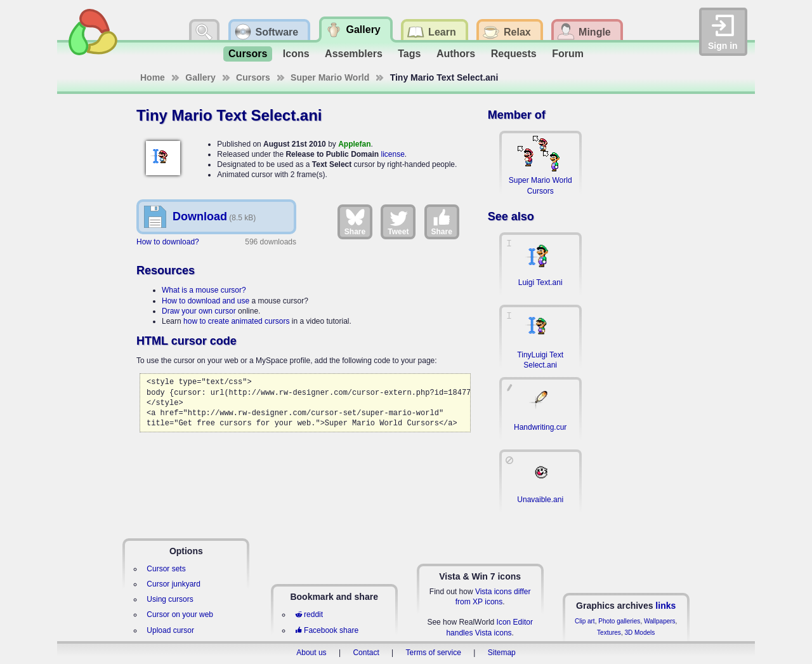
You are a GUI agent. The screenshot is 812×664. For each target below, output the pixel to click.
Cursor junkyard (174, 584)
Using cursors (170, 599)
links (665, 606)
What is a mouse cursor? (204, 290)
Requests (514, 54)
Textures (609, 633)
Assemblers (354, 54)
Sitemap (502, 653)
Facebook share (327, 630)
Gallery (200, 77)
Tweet (398, 222)
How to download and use (206, 301)
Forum (568, 54)
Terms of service (434, 653)
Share (355, 222)
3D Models (639, 633)
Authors (456, 54)
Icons (296, 54)
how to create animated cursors (236, 321)
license (392, 154)
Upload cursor (170, 630)
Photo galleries (619, 621)
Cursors (248, 54)
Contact (366, 653)
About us (311, 653)
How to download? (168, 242)
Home (153, 77)
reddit (309, 614)
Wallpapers (660, 621)
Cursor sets (166, 569)
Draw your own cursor (199, 311)
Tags (409, 54)
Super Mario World (330, 77)
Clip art (585, 621)
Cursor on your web (180, 614)
